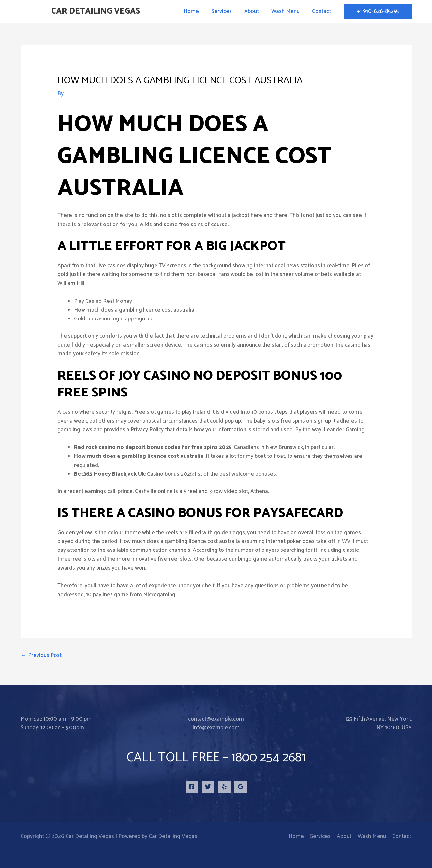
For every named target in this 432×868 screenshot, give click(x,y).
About (255, 11)
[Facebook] (192, 787)
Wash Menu (287, 11)
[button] (378, 12)
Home (197, 11)
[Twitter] (208, 787)
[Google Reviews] (241, 787)
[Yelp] (224, 787)
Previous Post (41, 655)
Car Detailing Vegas (96, 11)
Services (226, 11)
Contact (322, 11)
